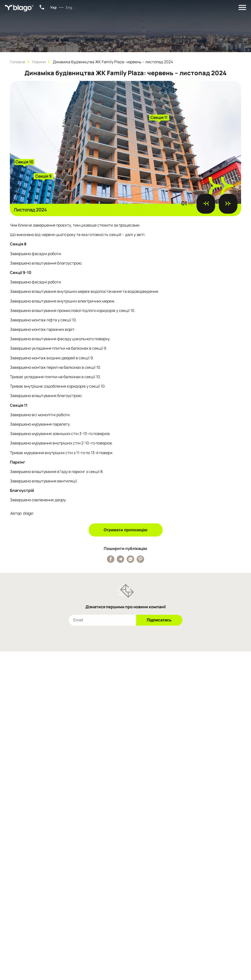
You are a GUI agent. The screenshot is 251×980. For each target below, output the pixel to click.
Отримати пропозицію (126, 530)
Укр (53, 7)
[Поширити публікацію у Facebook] (111, 559)
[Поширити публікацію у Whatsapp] (130, 559)
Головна (17, 62)
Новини (39, 62)
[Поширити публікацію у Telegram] (121, 559)
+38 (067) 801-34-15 (42, 7)
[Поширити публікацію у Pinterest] (140, 559)
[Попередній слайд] (206, 204)
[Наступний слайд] (228, 204)
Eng (69, 7)
